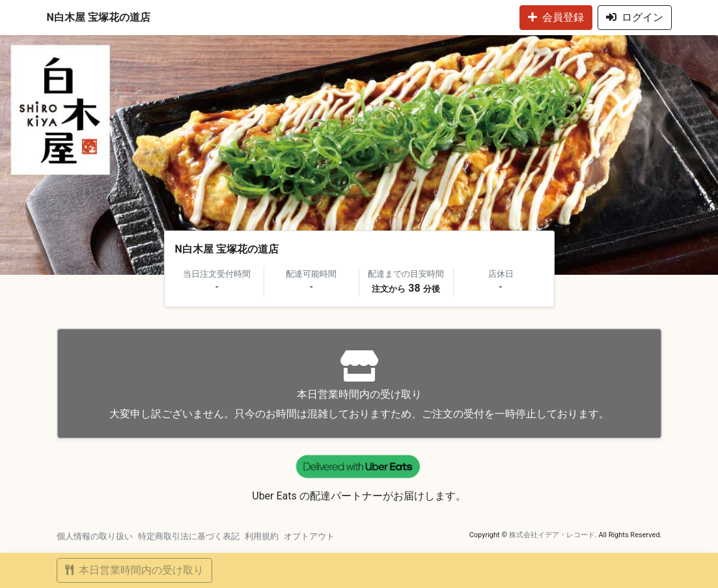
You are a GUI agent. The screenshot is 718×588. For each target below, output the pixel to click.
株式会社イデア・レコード (552, 535)
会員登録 (556, 17)
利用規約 (262, 536)
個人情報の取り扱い (95, 536)
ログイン (635, 17)
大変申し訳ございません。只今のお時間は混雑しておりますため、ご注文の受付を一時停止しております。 (359, 385)
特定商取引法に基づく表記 (189, 536)
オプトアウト (309, 536)
